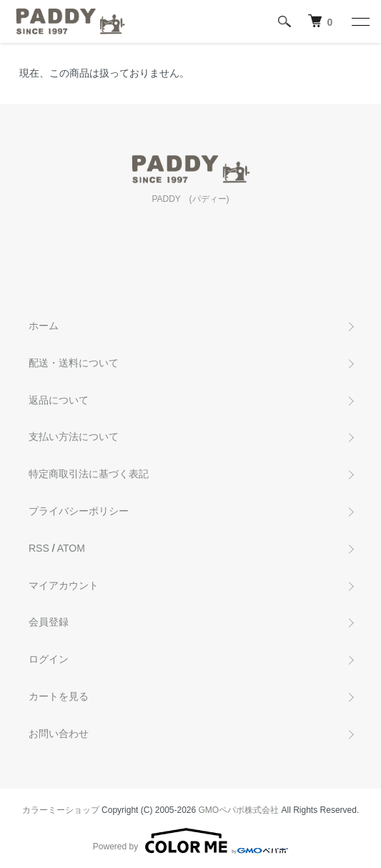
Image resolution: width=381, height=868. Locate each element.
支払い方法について (74, 437)
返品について (59, 400)
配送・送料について (74, 363)
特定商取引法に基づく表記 (89, 474)
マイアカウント (64, 585)
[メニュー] (360, 21)
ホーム (44, 326)
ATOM (71, 548)
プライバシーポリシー (79, 511)
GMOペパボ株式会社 (239, 810)
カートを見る (59, 696)
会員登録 (49, 622)
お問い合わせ (59, 733)
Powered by (190, 841)
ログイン (49, 659)
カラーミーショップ (61, 810)
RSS (39, 548)
